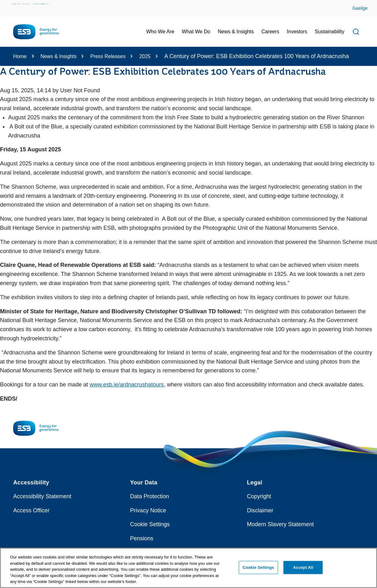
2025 (145, 56)
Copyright (259, 496)
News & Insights (59, 56)
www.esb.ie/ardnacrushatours (127, 385)
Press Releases (108, 56)
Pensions (142, 538)
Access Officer (31, 510)
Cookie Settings (150, 524)
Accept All (303, 570)
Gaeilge (360, 8)
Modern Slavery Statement (280, 524)
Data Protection (150, 496)
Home (20, 56)
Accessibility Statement (42, 496)
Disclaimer (260, 510)
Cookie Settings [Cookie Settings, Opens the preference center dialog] (258, 570)
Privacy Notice (148, 510)
